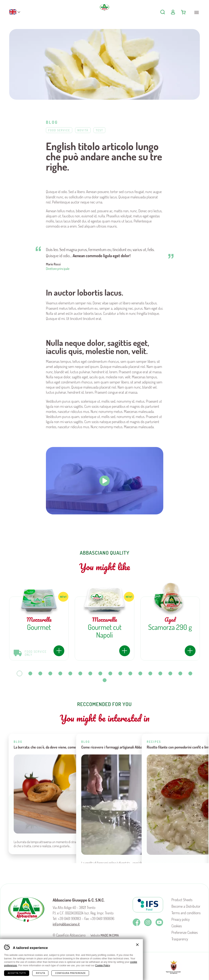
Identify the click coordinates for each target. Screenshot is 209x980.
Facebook (136, 922)
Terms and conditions (186, 913)
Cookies (177, 926)
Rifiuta (41, 973)
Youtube (159, 922)
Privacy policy (181, 919)
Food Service (59, 130)
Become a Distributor (186, 906)
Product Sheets (182, 900)
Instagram (148, 922)
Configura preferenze (70, 973)
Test (99, 130)
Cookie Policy (102, 965)
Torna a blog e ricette (105, 859)
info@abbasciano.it (66, 924)
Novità (83, 130)
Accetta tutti (17, 973)
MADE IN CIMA (110, 935)
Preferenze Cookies (185, 932)
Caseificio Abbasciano (105, 14)
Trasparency (180, 939)
